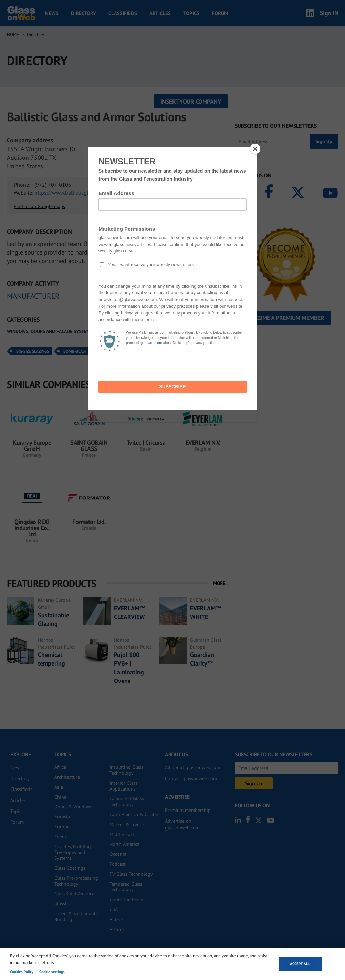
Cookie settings (52, 972)
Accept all (300, 964)
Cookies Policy (22, 972)
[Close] (255, 149)
